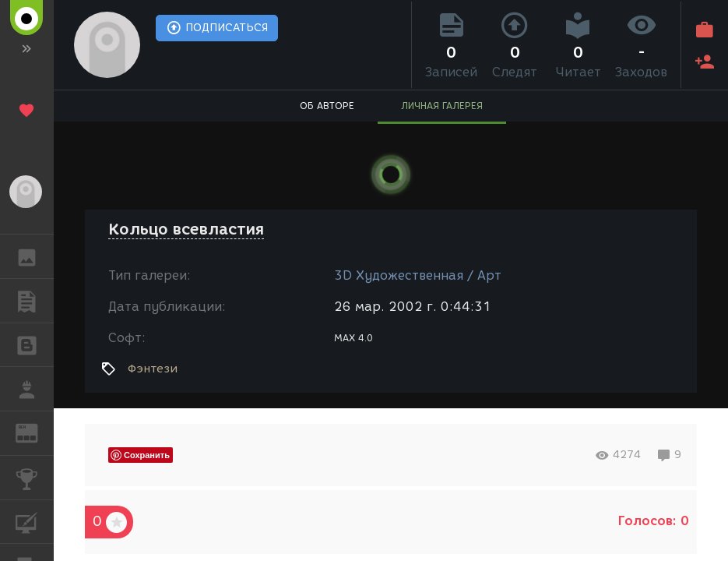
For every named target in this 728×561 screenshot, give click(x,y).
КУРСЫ (35, 521)
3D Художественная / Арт (418, 275)
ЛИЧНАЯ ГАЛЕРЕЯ (442, 106)
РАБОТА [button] (35, 389)
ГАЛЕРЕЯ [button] (35, 256)
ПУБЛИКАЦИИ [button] (35, 301)
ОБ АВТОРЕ (327, 106)
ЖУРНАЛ (35, 432)
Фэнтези (153, 369)
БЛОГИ (35, 344)
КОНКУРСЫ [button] (35, 478)
